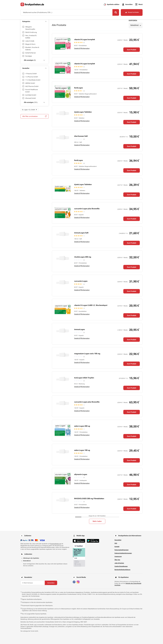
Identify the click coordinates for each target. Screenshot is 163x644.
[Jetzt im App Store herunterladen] (79, 541)
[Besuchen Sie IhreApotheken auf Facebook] (74, 582)
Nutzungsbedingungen (122, 550)
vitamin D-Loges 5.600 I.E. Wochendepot (91, 305)
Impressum (118, 556)
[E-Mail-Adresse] (33, 583)
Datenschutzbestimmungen (123, 553)
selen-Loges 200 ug (82, 426)
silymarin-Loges (81, 474)
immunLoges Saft (81, 233)
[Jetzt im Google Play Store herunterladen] (93, 541)
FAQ (116, 543)
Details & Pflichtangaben (82, 48)
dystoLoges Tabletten (83, 112)
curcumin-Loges (81, 281)
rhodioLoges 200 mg (83, 257)
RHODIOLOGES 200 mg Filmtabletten (89, 499)
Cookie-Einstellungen (121, 566)
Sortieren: (133, 21)
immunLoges (79, 329)
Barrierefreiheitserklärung (122, 570)
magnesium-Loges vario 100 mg (87, 354)
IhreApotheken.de (56, 544)
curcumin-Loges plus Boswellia (87, 209)
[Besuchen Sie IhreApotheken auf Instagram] (78, 582)
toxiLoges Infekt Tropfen (84, 378)
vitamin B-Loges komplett (85, 39)
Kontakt (117, 547)
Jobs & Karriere (119, 563)
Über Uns (117, 560)
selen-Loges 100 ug (82, 450)
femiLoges (78, 88)
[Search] (116, 12)
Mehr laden (97, 521)
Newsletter (118, 540)
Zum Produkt (132, 50)
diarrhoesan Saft (81, 136)
